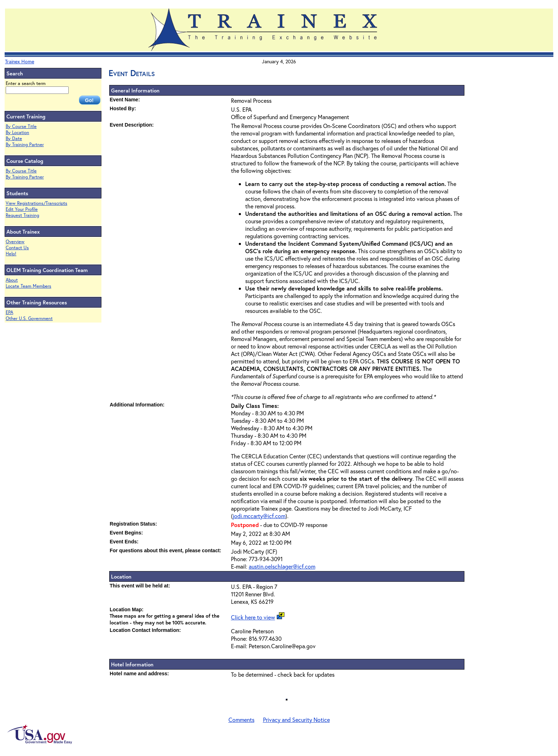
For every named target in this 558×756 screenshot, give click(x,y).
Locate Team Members (28, 286)
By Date (14, 139)
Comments (241, 720)
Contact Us (17, 248)
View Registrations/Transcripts (36, 203)
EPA (9, 312)
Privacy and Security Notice (296, 720)
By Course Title (21, 126)
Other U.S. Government (29, 318)
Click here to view (253, 617)
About (12, 280)
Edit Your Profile (22, 209)
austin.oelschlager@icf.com (282, 566)
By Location (17, 132)
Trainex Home (20, 61)
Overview (15, 242)
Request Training (22, 215)
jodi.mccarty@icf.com (259, 516)
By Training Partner (25, 145)
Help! (11, 254)
